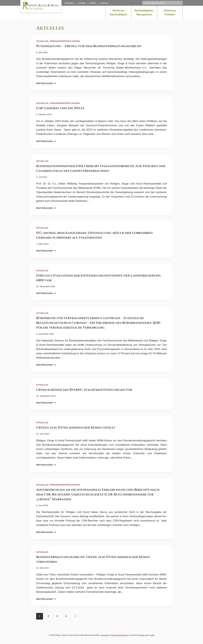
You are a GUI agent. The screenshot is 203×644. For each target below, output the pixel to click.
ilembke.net (143, 635)
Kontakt (82, 3)
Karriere (105, 3)
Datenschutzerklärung (120, 635)
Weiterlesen (46, 83)
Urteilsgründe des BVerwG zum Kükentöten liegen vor (84, 390)
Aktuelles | (71, 3)
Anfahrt (93, 3)
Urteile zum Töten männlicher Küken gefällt (76, 428)
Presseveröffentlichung (65, 41)
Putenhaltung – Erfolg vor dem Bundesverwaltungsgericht (89, 46)
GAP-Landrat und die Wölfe (60, 108)
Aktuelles (42, 41)
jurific (152, 635)
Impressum (105, 635)
